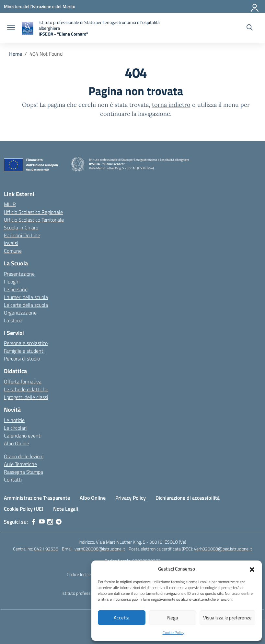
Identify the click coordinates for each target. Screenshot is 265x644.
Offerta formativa (23, 382)
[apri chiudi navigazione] (11, 28)
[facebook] (33, 522)
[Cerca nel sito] (250, 28)
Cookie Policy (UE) (24, 509)
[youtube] (42, 522)
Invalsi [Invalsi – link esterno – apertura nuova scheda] (11, 243)
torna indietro (171, 105)
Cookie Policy (173, 633)
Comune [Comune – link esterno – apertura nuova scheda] (13, 251)
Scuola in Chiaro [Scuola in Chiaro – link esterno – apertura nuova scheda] (21, 228)
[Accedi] (255, 6)
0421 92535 (46, 549)
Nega (173, 618)
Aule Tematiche (20, 464)
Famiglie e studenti (24, 351)
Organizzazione (20, 313)
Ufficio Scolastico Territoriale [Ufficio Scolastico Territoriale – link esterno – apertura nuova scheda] (34, 220)
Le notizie (14, 420)
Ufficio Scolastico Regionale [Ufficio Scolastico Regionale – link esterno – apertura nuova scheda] (33, 212)
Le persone (16, 289)
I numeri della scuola (26, 297)
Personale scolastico (26, 343)
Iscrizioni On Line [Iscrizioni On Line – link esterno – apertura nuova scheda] (22, 235)
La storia (13, 320)
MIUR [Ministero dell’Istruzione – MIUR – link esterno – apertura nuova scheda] (10, 204)
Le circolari (15, 428)
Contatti (13, 480)
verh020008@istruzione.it (100, 549)
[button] (252, 569)
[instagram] (50, 522)
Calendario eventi (23, 436)
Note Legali (66, 509)
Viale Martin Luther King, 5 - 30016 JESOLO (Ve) (141, 542)
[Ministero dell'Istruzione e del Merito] (40, 6)
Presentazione (19, 274)
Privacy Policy (131, 498)
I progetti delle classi (26, 397)
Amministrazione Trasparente (37, 498)
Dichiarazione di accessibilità (188, 498)
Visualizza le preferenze (227, 618)
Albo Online (17, 443)
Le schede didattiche (26, 389)
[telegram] (59, 522)
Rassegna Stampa (23, 472)
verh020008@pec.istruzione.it (223, 549)
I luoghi (12, 282)
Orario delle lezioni (24, 456)
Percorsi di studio (22, 359)
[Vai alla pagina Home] (16, 54)
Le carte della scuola (26, 305)
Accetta (122, 618)
